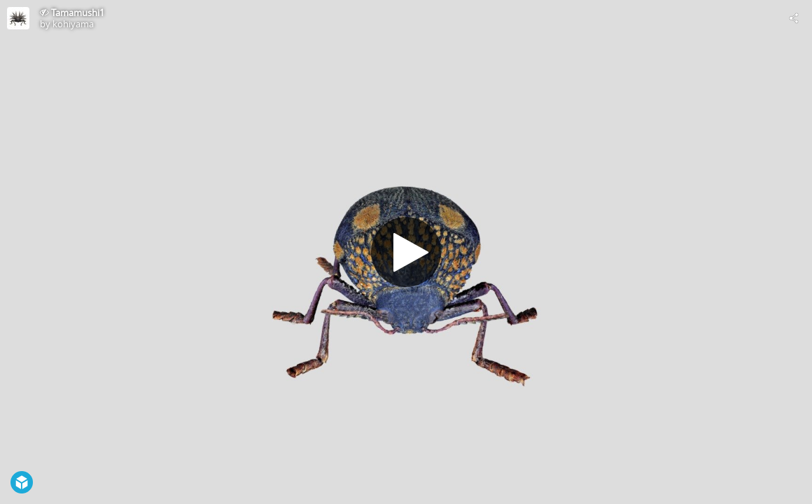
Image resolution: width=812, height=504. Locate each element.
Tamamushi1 (78, 13)
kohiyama (73, 24)
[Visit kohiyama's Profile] (18, 18)
